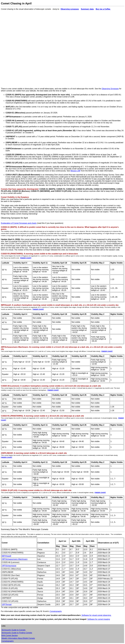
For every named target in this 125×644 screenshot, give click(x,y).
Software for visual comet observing (96, 615)
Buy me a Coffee (103, 9)
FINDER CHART (26, 258)
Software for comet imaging (99, 619)
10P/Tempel (7, 605)
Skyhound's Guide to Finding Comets (17, 633)
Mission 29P (76, 171)
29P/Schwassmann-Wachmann (15, 559)
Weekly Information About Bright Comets (18, 638)
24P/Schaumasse (9, 566)
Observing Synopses (110, 89)
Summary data (87, 9)
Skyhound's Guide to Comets (13, 630)
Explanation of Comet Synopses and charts (19, 223)
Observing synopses (70, 9)
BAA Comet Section (10, 635)
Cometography (56, 611)
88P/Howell (6, 556)
